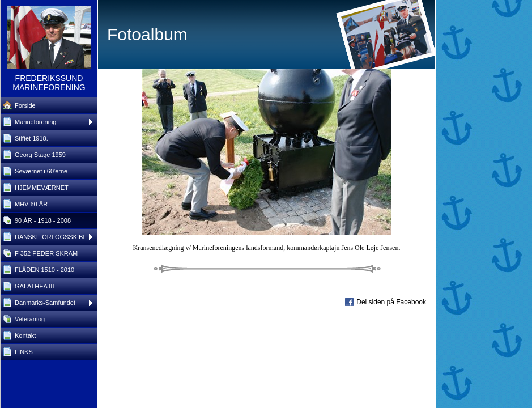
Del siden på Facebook (391, 302)
